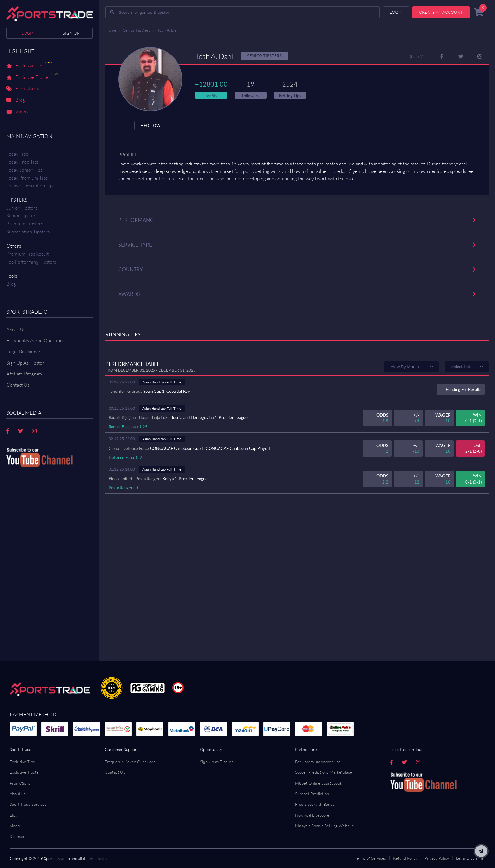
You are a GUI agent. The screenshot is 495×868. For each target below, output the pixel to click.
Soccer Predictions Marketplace (324, 772)
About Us (16, 329)
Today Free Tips (23, 162)
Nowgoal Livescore (312, 815)
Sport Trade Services (28, 804)
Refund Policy (405, 858)
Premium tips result (28, 254)
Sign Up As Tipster (25, 363)
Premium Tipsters (25, 224)
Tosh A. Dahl (168, 30)
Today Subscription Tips (30, 185)
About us (18, 794)
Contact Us (115, 772)
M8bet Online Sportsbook (318, 783)
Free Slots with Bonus (315, 804)
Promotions (23, 89)
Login (28, 33)
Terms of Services (370, 858)
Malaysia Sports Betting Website (325, 826)
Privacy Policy (437, 858)
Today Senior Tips (24, 170)
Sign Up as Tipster (216, 762)
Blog (16, 100)
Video (17, 112)
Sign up (71, 33)
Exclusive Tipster (32, 78)
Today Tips (17, 154)
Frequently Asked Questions (35, 340)
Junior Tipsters (22, 208)
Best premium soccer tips (318, 762)
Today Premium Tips (27, 178)
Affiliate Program (24, 374)
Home (111, 30)
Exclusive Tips (29, 66)
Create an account (441, 12)
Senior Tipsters (22, 216)
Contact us (18, 385)
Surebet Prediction (312, 794)
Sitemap (17, 836)
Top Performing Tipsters (31, 262)
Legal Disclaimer (24, 352)
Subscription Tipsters (28, 232)
